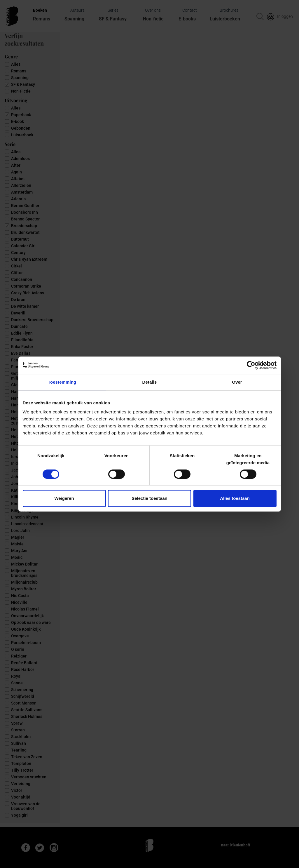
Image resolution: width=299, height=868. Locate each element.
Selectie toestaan (149, 498)
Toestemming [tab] (62, 382)
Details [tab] (150, 382)
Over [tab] (237, 382)
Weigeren (64, 498)
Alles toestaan (235, 498)
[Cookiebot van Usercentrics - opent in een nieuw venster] (251, 365)
